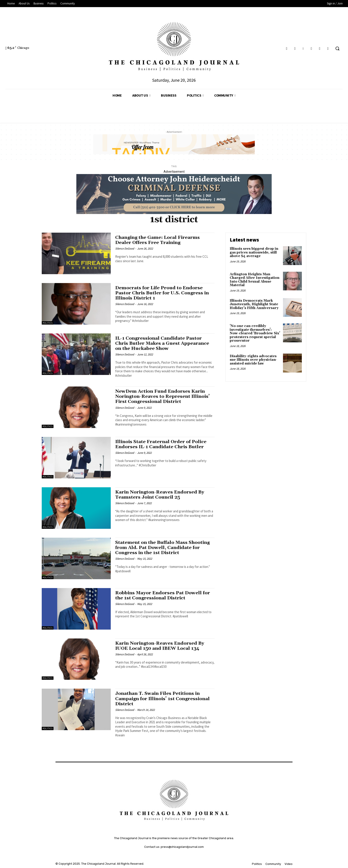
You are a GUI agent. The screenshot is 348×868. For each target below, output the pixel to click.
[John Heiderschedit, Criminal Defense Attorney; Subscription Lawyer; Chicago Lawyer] (174, 213)
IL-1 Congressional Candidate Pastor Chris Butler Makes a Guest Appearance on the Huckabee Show (163, 343)
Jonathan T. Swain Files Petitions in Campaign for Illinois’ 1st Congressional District (164, 699)
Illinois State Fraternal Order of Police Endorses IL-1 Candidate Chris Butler (162, 444)
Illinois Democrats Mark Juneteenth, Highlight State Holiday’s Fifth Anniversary (254, 304)
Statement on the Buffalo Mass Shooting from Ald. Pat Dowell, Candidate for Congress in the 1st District (164, 548)
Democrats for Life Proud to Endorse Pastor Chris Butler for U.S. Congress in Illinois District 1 (163, 293)
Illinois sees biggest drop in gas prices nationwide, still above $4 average (254, 252)
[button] (337, 48)
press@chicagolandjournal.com (182, 847)
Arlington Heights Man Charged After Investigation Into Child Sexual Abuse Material (255, 280)
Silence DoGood (125, 249)
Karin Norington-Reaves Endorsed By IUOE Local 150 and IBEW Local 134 (160, 646)
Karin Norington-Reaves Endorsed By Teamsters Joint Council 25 (160, 495)
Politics (48, 323)
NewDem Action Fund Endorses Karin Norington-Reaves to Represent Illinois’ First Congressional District (163, 396)
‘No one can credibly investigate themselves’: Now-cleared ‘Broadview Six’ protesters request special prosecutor (255, 333)
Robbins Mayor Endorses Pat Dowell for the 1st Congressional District (163, 596)
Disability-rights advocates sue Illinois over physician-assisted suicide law (253, 360)
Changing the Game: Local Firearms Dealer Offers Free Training (159, 240)
